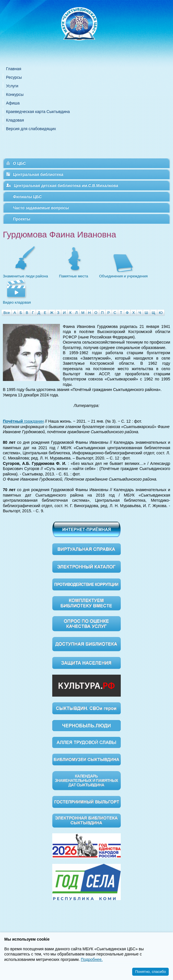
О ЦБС (19, 163)
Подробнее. (92, 959)
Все (7, 313)
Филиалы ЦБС (27, 197)
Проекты (22, 219)
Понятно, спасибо (150, 972)
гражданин (23, 421)
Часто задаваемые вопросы (41, 208)
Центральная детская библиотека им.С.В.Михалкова (66, 185)
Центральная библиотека (38, 174)
